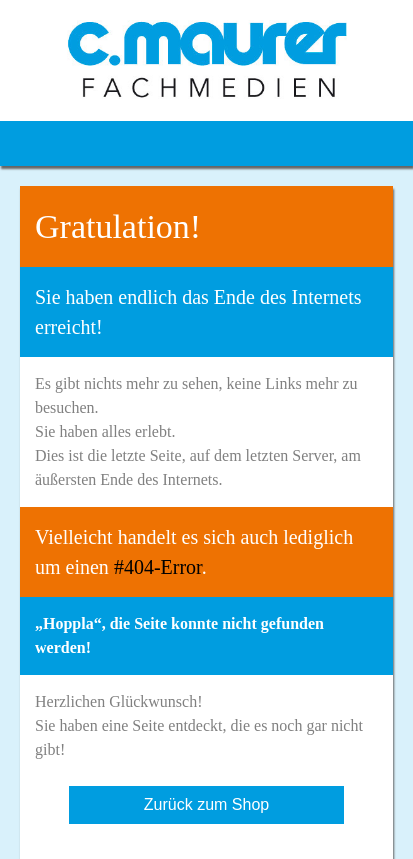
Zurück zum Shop (206, 804)
